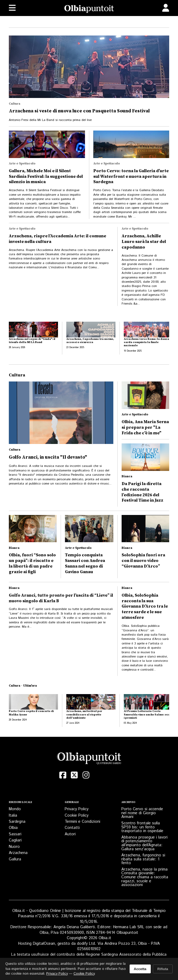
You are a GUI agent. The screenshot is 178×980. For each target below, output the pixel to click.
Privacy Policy (77, 809)
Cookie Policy (77, 815)
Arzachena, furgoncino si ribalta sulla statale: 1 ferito (143, 859)
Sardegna (17, 822)
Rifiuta (163, 969)
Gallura (15, 859)
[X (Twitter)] (75, 775)
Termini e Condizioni (82, 822)
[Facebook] (63, 775)
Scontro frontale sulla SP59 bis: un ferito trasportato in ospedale (142, 827)
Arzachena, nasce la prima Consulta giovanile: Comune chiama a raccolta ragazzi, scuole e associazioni (145, 877)
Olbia (13, 828)
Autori (70, 834)
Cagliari (15, 840)
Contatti (72, 828)
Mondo (15, 809)
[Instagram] (86, 775)
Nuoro (14, 847)
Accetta (140, 969)
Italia (13, 815)
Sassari (15, 834)
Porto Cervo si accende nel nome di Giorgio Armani (142, 813)
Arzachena (18, 853)
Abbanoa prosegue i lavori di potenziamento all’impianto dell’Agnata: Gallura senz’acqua (144, 843)
